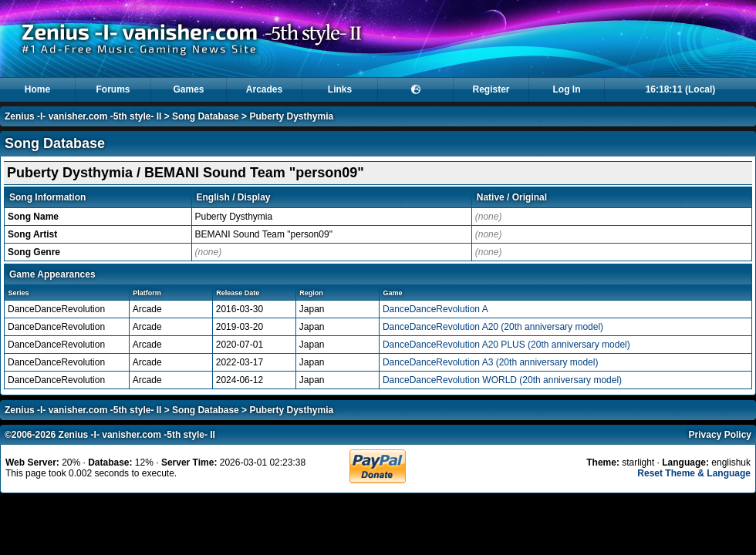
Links (340, 89)
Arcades (264, 89)
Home (37, 89)
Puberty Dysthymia (291, 116)
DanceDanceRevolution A (435, 309)
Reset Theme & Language (694, 473)
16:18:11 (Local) (681, 89)
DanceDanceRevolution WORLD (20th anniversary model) (502, 380)
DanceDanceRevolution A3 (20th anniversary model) (491, 362)
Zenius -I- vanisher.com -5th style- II (83, 116)
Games (188, 89)
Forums (113, 89)
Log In (567, 89)
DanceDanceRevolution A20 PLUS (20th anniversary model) (506, 345)
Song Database (206, 116)
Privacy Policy (720, 435)
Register (491, 89)
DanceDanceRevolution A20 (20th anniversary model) (493, 327)
